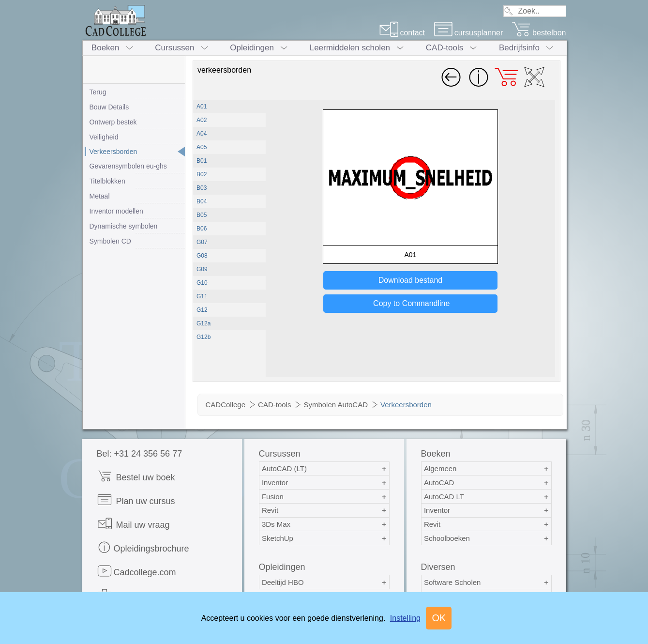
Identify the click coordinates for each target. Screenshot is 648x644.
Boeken (105, 48)
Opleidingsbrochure (143, 547)
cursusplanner (468, 33)
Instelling (405, 618)
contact (402, 33)
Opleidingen (252, 48)
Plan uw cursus (136, 500)
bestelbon (539, 33)
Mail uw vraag (133, 524)
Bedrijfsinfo (519, 48)
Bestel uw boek (136, 476)
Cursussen (174, 48)
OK (439, 618)
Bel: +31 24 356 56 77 (140, 454)
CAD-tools (445, 48)
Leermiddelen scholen (350, 48)
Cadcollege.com (136, 571)
